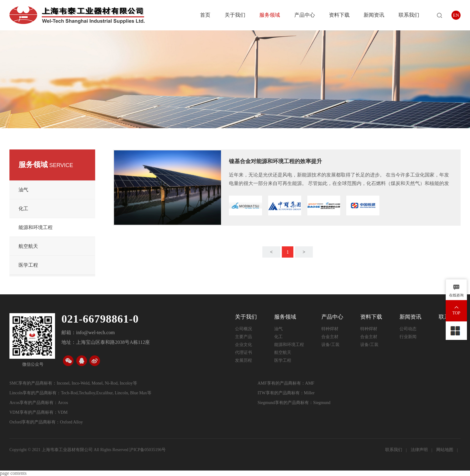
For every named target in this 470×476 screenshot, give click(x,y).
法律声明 (420, 450)
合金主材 (330, 337)
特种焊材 (330, 329)
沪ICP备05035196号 (147, 450)
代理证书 (244, 353)
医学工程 (28, 265)
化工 (23, 209)
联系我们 (409, 15)
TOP (456, 313)
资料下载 (339, 15)
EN (456, 15)
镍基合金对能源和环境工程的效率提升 (275, 161)
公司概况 (244, 329)
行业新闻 (408, 337)
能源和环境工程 (36, 227)
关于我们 (235, 15)
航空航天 (28, 246)
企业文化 (244, 345)
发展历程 (244, 360)
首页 (205, 15)
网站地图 (445, 450)
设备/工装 (330, 345)
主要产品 (244, 337)
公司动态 (408, 329)
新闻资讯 (374, 15)
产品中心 (305, 15)
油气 (23, 190)
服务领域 (270, 15)
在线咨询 (456, 295)
